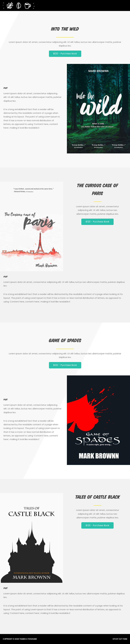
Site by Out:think (120, 639)
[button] (65, 54)
